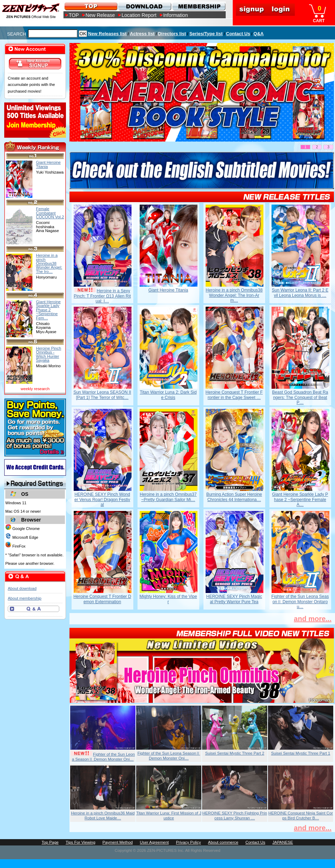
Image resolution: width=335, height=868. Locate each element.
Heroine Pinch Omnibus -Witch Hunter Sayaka (48, 354)
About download (22, 588)
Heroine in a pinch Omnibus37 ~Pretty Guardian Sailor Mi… (168, 497)
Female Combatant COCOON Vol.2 (50, 213)
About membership (25, 598)
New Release (100, 15)
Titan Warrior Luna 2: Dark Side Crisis (168, 395)
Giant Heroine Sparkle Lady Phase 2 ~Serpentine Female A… (300, 499)
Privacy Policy (188, 842)
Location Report (139, 15)
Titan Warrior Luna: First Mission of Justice (169, 816)
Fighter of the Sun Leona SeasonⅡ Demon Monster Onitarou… (300, 602)
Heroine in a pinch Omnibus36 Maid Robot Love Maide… (103, 816)
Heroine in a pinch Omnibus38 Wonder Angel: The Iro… (49, 263)
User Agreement (154, 842)
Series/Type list (206, 34)
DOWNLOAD (144, 6)
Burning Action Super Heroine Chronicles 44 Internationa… (234, 497)
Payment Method (117, 842)
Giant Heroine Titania (168, 290)
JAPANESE (283, 842)
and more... (313, 619)
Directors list (172, 34)
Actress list (142, 34)
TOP (74, 15)
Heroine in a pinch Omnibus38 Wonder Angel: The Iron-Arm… (234, 295)
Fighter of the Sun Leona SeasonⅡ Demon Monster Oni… (103, 757)
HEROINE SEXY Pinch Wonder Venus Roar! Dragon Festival (102, 499)
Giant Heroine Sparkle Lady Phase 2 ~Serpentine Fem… (48, 310)
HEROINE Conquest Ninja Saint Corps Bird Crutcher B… (301, 816)
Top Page (50, 842)
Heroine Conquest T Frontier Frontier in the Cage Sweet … (234, 395)
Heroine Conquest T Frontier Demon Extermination (102, 599)
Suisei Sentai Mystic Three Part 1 (301, 753)
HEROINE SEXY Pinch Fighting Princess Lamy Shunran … (235, 816)
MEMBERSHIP (198, 6)
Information (176, 15)
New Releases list (107, 34)
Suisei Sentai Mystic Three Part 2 (235, 753)
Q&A (259, 34)
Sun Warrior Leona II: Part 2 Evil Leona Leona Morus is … (300, 293)
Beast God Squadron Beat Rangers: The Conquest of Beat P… (300, 397)
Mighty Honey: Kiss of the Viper (168, 599)
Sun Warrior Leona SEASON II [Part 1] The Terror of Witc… (102, 395)
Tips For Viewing (80, 842)
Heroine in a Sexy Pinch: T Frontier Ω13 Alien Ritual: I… (102, 296)
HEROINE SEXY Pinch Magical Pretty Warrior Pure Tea (234, 599)
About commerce (223, 842)
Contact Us (238, 34)
